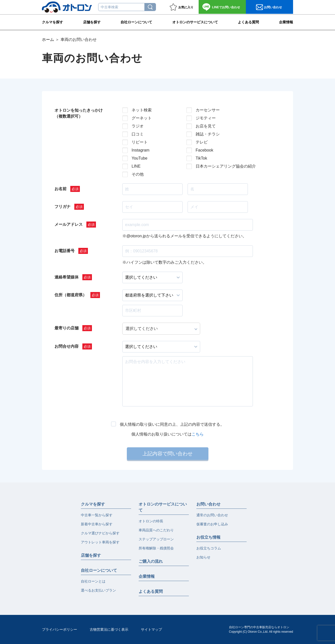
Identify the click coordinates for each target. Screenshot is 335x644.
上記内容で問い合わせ (167, 454)
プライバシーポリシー (60, 629)
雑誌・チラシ (208, 134)
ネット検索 (142, 110)
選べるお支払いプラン (98, 590)
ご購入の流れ (151, 561)
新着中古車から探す (97, 524)
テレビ (202, 142)
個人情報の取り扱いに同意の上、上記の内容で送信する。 (172, 424)
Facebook (204, 150)
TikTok (201, 158)
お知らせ (203, 557)
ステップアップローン (156, 539)
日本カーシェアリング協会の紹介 (222, 166)
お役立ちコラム (209, 548)
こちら (198, 434)
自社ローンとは (93, 581)
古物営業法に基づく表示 (109, 629)
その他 (138, 174)
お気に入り (186, 7)
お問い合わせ (226, 7)
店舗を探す (92, 22)
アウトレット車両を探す (100, 542)
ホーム (48, 40)
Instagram (141, 150)
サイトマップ (151, 629)
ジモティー (206, 118)
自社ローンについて (136, 22)
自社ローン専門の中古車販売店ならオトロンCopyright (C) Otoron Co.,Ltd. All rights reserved (261, 629)
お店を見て (206, 126)
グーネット (142, 118)
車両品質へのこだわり (156, 530)
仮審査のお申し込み (212, 524)
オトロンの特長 (151, 521)
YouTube (139, 158)
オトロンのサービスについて (195, 22)
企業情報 (286, 22)
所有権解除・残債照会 (156, 548)
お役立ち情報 (208, 537)
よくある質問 (248, 22)
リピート (140, 142)
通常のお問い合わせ (212, 515)
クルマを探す (52, 22)
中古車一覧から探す (97, 515)
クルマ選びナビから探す (100, 533)
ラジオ (138, 126)
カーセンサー (208, 110)
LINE (136, 166)
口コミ (138, 134)
